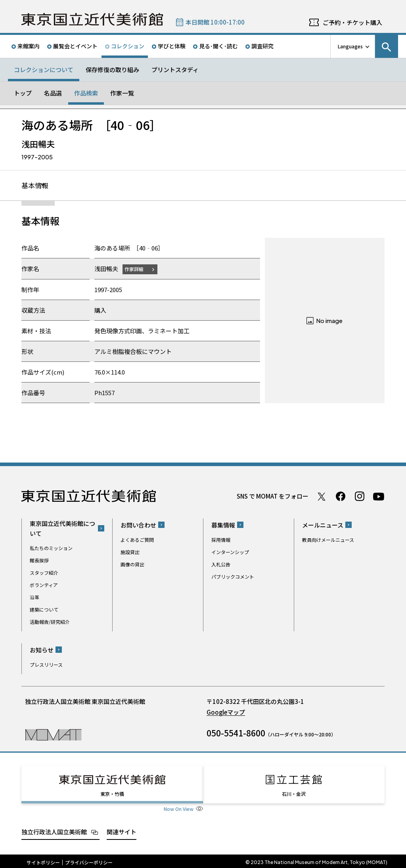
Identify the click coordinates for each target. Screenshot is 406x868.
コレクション (128, 46)
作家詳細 (136, 269)
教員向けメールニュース (328, 540)
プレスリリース (46, 665)
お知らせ (42, 650)
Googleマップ (226, 712)
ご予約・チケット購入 (352, 22)
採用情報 (221, 540)
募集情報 (223, 525)
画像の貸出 (132, 565)
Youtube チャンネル (379, 497)
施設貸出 (130, 552)
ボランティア (44, 585)
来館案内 (29, 46)
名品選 (53, 93)
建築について (44, 610)
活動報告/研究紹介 (50, 622)
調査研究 (262, 46)
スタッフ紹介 (44, 573)
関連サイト (122, 829)
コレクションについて (44, 70)
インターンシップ (230, 552)
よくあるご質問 (137, 540)
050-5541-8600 (236, 733)
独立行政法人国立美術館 (54, 829)
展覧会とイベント (75, 46)
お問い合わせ (138, 525)
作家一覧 (122, 93)
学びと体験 (172, 46)
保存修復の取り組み (112, 70)
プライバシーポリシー (89, 860)
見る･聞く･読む (218, 46)
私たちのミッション (51, 548)
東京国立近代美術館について (62, 529)
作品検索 (86, 93)
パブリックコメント (233, 577)
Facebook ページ (341, 497)
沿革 (34, 597)
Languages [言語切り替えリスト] (350, 46)
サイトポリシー (43, 860)
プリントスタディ (175, 70)
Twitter (322, 497)
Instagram (360, 497)
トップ (23, 93)
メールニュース (323, 525)
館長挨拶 (39, 561)
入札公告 (221, 565)
